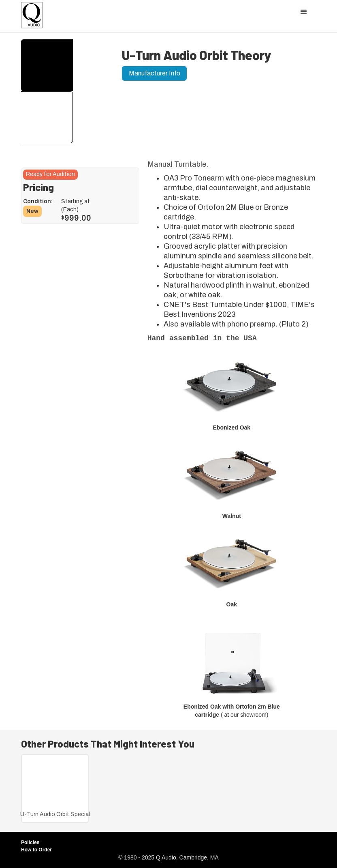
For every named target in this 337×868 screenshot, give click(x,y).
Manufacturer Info (155, 73)
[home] (32, 17)
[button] (304, 12)
